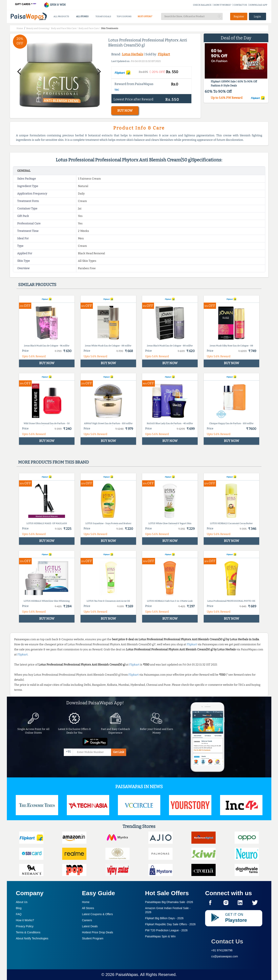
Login (257, 16)
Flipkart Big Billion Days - (164, 918)
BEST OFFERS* (145, 16)
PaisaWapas (127, 975)
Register (239, 16)
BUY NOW (125, 111)
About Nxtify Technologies (32, 938)
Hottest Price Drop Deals (98, 932)
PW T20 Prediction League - (166, 930)
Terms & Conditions (28, 932)
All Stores (88, 908)
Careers (87, 920)
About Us (22, 902)
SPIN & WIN (55, 5)
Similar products (37, 285)
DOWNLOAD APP (258, 5)
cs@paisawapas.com (225, 956)
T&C (117, 90)
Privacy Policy (25, 926)
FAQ (19, 914)
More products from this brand (54, 462)
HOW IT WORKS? (223, 5)
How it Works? (25, 920)
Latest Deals (90, 926)
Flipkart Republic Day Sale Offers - (170, 924)
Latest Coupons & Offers (97, 914)
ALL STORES (82, 16)
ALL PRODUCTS (61, 16)
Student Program (93, 938)
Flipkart (164, 54)
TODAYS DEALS (103, 16)
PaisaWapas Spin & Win (160, 936)
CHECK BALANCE (202, 5)
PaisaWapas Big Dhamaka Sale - (169, 902)
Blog (19, 908)
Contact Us (227, 941)
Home (86, 902)
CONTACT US (240, 5)
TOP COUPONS (124, 16)
